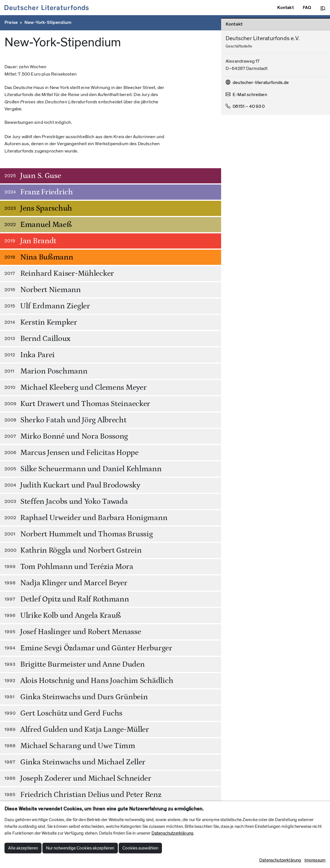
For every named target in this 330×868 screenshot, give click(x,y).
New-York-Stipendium (48, 22)
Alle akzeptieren (23, 848)
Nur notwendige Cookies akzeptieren (80, 848)
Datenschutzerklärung (172, 833)
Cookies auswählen (140, 848)
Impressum (315, 860)
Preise (11, 22)
